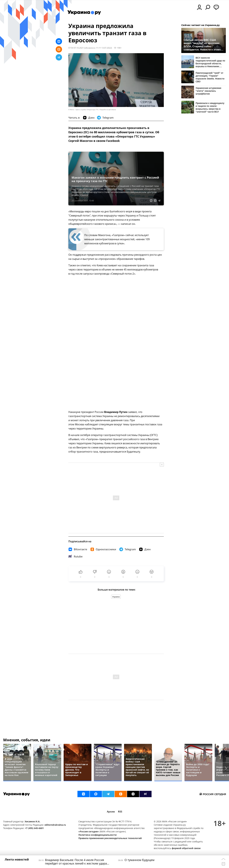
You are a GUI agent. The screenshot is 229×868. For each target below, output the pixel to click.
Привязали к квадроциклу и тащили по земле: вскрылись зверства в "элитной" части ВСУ (210, 107)
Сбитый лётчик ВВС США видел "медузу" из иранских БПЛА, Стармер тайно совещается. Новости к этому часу (202, 45)
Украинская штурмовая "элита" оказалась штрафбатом (208, 91)
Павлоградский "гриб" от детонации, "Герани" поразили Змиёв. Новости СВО (210, 77)
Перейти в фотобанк (108, 110)
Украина (116, 597)
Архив (111, 812)
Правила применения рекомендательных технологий (110, 838)
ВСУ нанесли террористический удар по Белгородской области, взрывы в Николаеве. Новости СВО (210, 62)
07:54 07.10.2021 (76, 48)
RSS (120, 812)
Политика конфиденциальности (97, 835)
